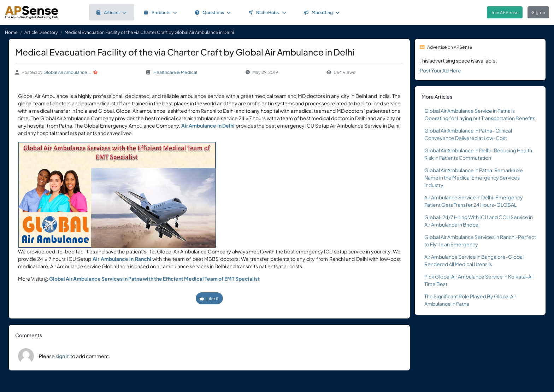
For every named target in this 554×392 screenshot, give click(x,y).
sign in (63, 356)
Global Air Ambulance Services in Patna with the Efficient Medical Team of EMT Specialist (154, 279)
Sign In (538, 12)
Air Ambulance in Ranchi (122, 259)
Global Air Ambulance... (67, 72)
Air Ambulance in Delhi (208, 125)
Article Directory (41, 32)
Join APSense (505, 12)
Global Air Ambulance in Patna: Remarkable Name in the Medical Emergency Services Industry (474, 177)
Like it (209, 298)
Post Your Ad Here (440, 70)
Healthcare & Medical (175, 72)
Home (11, 32)
